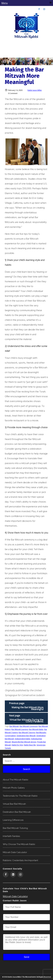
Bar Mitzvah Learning (20, 729)
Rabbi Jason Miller (35, 90)
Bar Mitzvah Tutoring (27, 732)
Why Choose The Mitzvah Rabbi (19, 844)
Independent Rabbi (23, 739)
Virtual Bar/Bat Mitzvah (14, 804)
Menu (26, 3)
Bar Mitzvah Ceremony (29, 726)
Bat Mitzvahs (41, 732)
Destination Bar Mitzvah (26, 736)
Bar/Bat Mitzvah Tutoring (15, 828)
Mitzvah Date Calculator (15, 852)
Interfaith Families (11, 836)
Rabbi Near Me (30, 745)
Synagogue (41, 745)
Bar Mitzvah (14, 726)
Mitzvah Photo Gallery (14, 788)
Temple (8, 748)
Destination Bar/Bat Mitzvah (17, 812)
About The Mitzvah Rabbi (15, 780)
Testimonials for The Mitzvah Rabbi (20, 796)
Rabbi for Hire (17, 745)
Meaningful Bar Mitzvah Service (24, 742)
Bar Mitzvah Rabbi (36, 729)
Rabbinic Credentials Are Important (20, 860)
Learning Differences (13, 820)
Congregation (10, 736)
